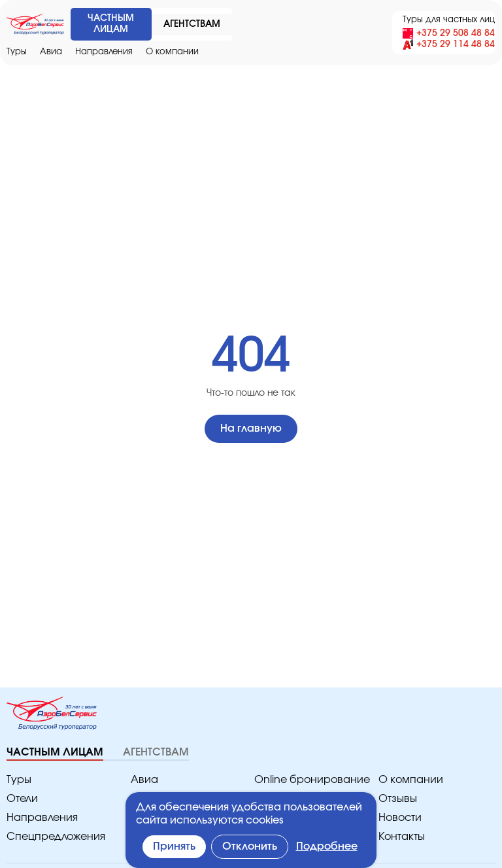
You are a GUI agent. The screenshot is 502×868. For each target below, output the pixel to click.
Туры (16, 52)
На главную (251, 429)
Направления (98, 52)
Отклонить (252, 847)
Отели (22, 799)
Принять (175, 847)
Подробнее (328, 847)
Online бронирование (306, 780)
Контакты (401, 837)
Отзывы (398, 799)
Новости (399, 818)
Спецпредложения (52, 837)
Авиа (49, 52)
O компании (161, 52)
